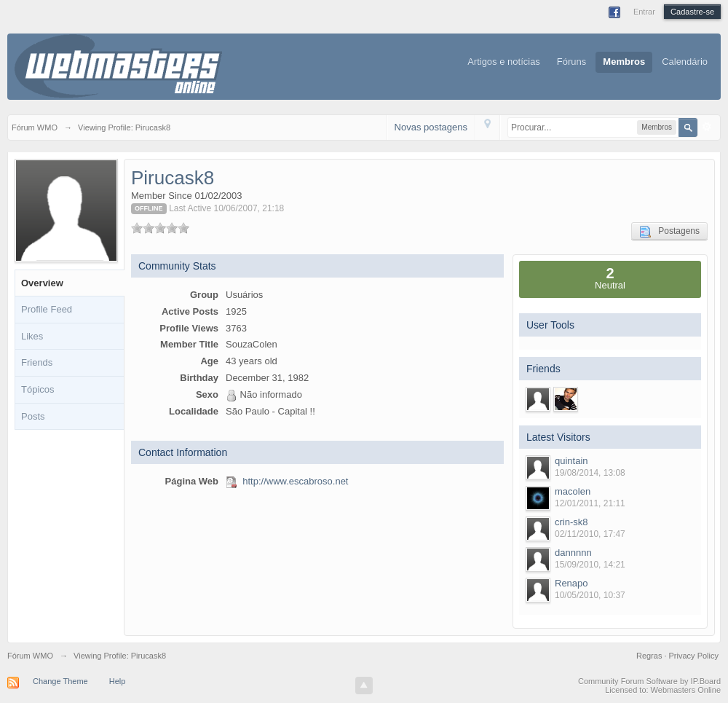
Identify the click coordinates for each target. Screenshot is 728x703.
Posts (33, 416)
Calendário (685, 62)
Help (118, 681)
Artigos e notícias (504, 62)
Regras (650, 656)
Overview (42, 283)
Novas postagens (431, 127)
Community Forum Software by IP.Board (649, 681)
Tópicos (38, 389)
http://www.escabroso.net (295, 481)
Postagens (669, 232)
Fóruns (571, 62)
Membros (624, 62)
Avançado (707, 127)
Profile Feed (47, 309)
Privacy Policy (694, 656)
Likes (32, 336)
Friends (37, 362)
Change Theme (60, 681)
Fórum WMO (30, 656)
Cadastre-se (692, 12)
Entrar (644, 12)
